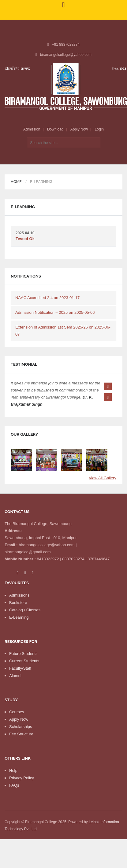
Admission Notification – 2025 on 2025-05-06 (55, 312)
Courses (17, 723)
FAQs (14, 796)
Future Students (23, 664)
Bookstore (18, 613)
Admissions (19, 606)
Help (13, 781)
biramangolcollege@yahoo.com (66, 55)
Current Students (24, 672)
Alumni (15, 686)
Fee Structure (21, 745)
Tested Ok (25, 239)
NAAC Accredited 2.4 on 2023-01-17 (47, 298)
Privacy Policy (22, 789)
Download (55, 129)
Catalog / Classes (25, 621)
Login (99, 129)
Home (16, 182)
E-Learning (19, 628)
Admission (32, 129)
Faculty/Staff (20, 679)
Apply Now (79, 129)
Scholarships (21, 737)
